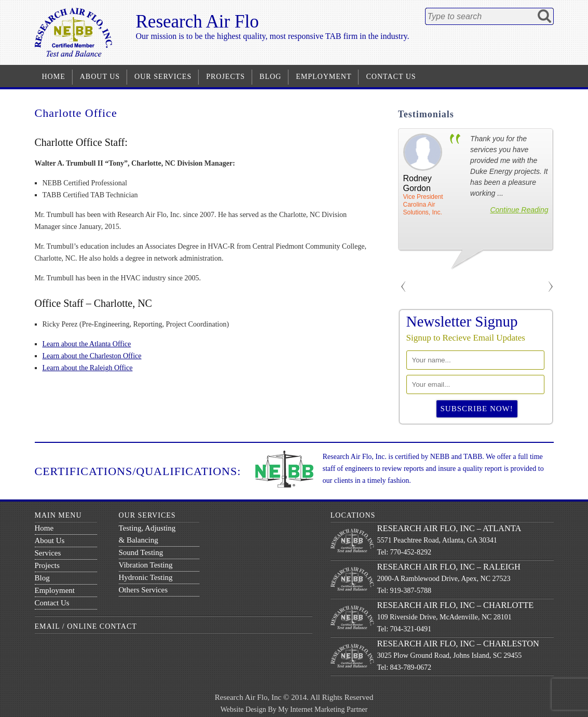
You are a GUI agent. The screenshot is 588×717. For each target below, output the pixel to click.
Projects (225, 77)
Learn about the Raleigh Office (88, 368)
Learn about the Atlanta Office (87, 344)
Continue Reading (519, 210)
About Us (100, 77)
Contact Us (391, 77)
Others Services (143, 590)
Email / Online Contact (86, 626)
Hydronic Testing (146, 577)
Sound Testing (141, 552)
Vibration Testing (146, 565)
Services (48, 553)
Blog (270, 77)
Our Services (163, 77)
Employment (324, 77)
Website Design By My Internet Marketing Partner (294, 709)
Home (54, 77)
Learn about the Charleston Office (92, 356)
